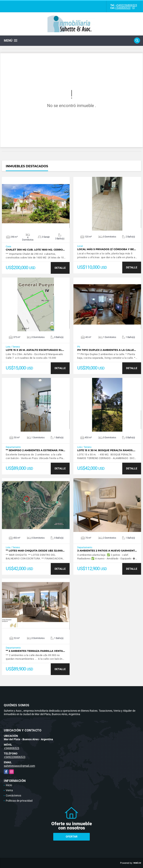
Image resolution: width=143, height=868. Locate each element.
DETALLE (60, 268)
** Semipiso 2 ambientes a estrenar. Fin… (35, 450)
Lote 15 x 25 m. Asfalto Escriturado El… (35, 350)
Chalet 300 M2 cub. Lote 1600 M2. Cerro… (35, 250)
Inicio (9, 785)
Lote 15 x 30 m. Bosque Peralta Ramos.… (106, 450)
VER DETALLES (36, 204)
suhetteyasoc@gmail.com (19, 766)
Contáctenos (13, 795)
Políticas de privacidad (19, 801)
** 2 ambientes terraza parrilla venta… (35, 651)
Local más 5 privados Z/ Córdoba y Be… (107, 249)
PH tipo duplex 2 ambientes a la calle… (107, 350)
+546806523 (123, 8)
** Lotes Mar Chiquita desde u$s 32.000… (35, 551)
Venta (9, 790)
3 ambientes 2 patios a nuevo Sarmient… (107, 551)
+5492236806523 (126, 5)
